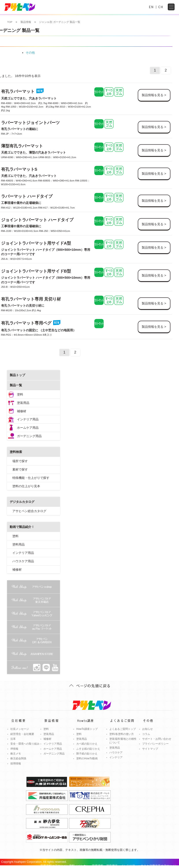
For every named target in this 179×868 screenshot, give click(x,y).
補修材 (22, 411)
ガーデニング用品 (29, 436)
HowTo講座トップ (87, 729)
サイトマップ (150, 749)
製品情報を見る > (154, 95)
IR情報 (14, 749)
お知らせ (147, 729)
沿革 (13, 739)
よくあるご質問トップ (123, 729)
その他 (30, 53)
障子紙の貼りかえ (87, 754)
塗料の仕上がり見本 (26, 486)
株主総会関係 (18, 758)
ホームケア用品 (28, 428)
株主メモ (16, 754)
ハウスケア (116, 753)
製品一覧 (16, 385)
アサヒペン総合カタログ (29, 511)
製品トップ (17, 375)
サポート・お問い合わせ (157, 739)
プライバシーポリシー (155, 744)
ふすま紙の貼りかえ (88, 749)
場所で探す (20, 461)
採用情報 (16, 764)
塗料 (20, 394)
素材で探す (20, 469)
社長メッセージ (20, 729)
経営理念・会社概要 (22, 734)
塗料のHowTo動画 (87, 758)
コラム (146, 734)
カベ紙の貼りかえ (87, 744)
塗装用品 (23, 403)
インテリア (116, 757)
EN (151, 7)
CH (161, 7)
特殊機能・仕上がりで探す (31, 478)
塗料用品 (19, 544)
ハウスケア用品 (23, 561)
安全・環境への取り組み (25, 744)
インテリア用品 (28, 419)
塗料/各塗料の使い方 (122, 734)
